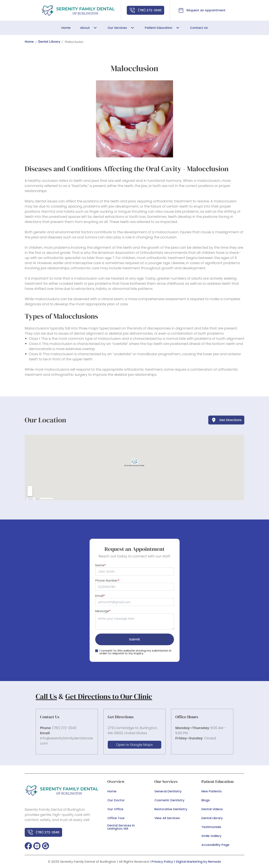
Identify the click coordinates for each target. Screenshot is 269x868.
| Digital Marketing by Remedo (197, 862)
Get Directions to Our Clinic (109, 696)
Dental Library (49, 42)
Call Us (46, 696)
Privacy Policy (162, 862)
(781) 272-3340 (64, 728)
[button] (28, 846)
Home (29, 42)
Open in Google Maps (134, 745)
